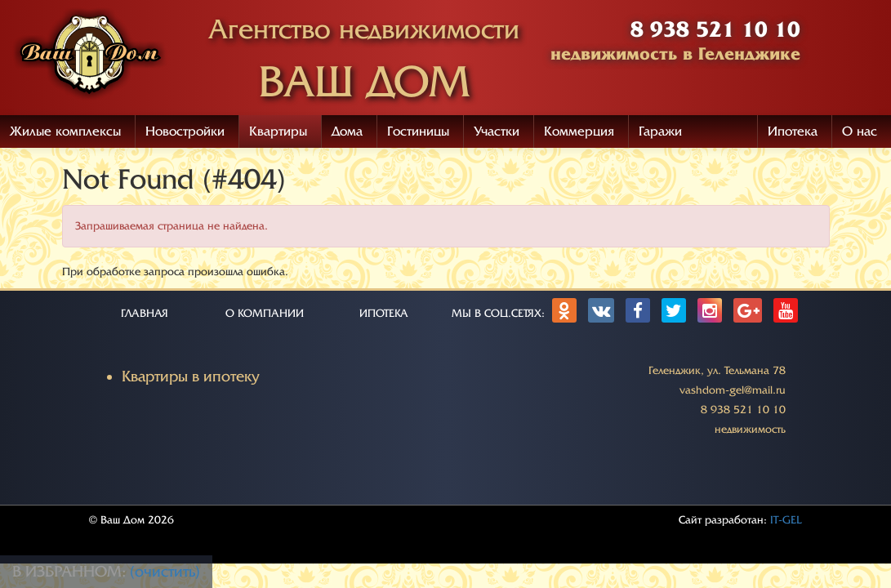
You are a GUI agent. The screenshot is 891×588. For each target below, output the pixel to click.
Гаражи (660, 131)
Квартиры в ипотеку (191, 376)
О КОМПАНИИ (265, 313)
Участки (497, 131)
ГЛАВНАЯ (145, 313)
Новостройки (185, 131)
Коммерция (579, 131)
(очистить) (165, 572)
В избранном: (71, 572)
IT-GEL (786, 520)
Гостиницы (418, 131)
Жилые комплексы (65, 131)
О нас (860, 131)
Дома (347, 131)
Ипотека (793, 131)
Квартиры (278, 131)
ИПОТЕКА (384, 313)
